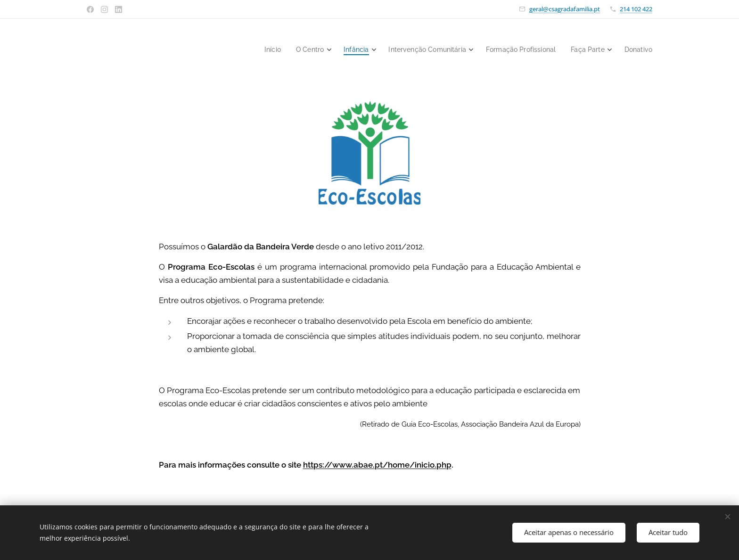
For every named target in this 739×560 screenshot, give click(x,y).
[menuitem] (254, 49)
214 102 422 (636, 9)
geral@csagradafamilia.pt (565, 9)
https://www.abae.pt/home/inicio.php (377, 465)
